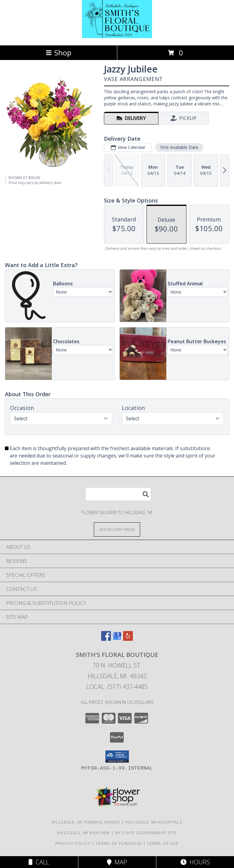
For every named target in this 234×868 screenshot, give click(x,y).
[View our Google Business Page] (117, 639)
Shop (58, 53)
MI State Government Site (146, 833)
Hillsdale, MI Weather (83, 833)
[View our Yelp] (128, 639)
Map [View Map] (117, 862)
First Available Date (179, 147)
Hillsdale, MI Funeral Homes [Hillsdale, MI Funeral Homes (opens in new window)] (86, 822)
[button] (117, 757)
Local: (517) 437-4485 (117, 687)
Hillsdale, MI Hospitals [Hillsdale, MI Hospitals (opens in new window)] (154, 822)
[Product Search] (118, 494)
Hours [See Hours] (195, 862)
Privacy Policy (73, 843)
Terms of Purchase (119, 843)
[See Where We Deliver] (117, 529)
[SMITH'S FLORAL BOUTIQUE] (117, 36)
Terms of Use (163, 843)
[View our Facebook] (106, 639)
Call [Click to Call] (39, 862)
